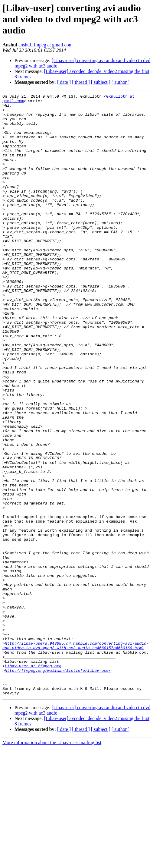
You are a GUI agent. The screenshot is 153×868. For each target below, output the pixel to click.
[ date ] (64, 82)
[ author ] (121, 82)
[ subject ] (101, 82)
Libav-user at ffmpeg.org (33, 781)
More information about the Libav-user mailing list (52, 863)
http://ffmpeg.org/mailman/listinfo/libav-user (58, 786)
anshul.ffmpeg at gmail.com (46, 45)
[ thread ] (81, 82)
